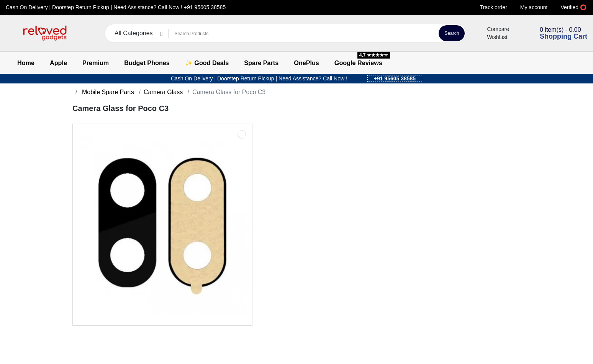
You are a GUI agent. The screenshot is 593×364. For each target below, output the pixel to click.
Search (452, 33)
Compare (493, 29)
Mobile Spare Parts (107, 92)
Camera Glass (163, 92)
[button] (11, 33)
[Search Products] (302, 34)
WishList (492, 37)
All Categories (134, 33)
